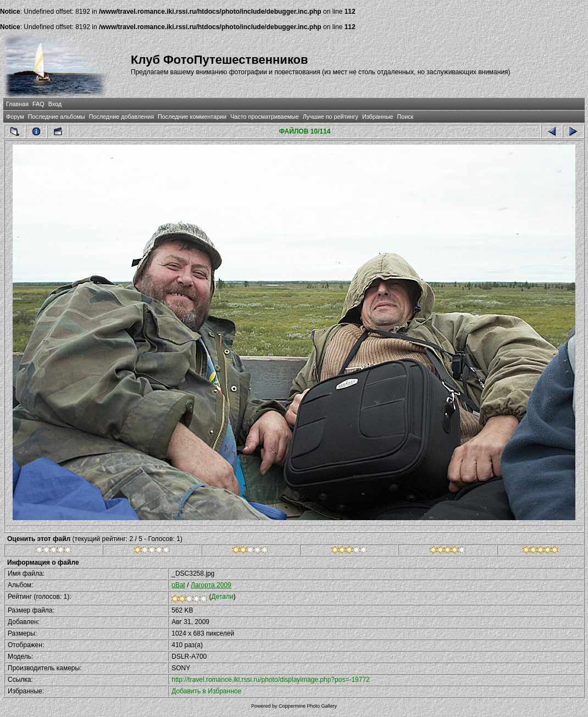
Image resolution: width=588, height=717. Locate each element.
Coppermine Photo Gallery (308, 706)
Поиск (405, 117)
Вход (55, 104)
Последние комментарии (192, 117)
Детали (223, 597)
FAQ (38, 104)
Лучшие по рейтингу (331, 117)
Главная (17, 104)
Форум (15, 117)
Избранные (378, 117)
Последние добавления (121, 117)
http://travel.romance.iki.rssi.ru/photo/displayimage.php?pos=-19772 (271, 680)
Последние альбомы (57, 117)
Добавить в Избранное (206, 691)
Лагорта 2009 (211, 585)
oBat (178, 585)
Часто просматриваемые (265, 117)
